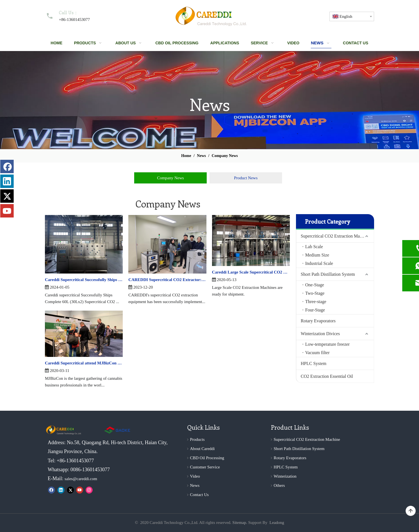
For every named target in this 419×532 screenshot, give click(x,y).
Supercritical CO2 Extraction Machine (335, 236)
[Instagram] (89, 490)
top (411, 511)
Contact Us (199, 495)
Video (195, 476)
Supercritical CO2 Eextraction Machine (307, 439)
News (195, 485)
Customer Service (205, 467)
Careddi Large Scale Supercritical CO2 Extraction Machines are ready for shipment (251, 272)
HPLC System (314, 363)
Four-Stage (315, 310)
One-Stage (315, 285)
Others (279, 485)
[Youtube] (80, 490)
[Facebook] (51, 490)
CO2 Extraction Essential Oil (327, 376)
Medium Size (317, 255)
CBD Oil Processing (207, 458)
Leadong (277, 523)
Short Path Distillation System (328, 274)
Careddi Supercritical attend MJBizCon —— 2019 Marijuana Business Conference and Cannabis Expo (84, 363)
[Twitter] (70, 490)
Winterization (285, 476)
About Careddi (202, 449)
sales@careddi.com (81, 479)
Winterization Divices (320, 334)
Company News (170, 178)
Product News (246, 178)
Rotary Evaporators (318, 321)
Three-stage (316, 302)
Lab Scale (314, 247)
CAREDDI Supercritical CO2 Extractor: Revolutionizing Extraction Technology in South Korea (167, 280)
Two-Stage (315, 293)
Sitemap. (240, 523)
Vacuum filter (317, 353)
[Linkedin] (61, 490)
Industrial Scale (319, 263)
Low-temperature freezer (327, 344)
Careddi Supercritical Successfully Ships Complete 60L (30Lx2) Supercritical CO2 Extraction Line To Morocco (84, 280)
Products (197, 439)
